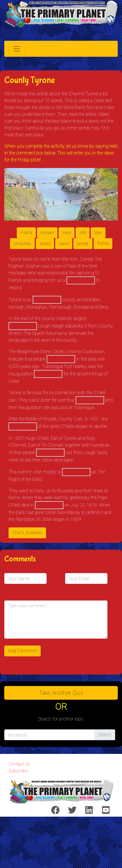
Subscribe (18, 771)
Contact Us (19, 764)
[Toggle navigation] (17, 49)
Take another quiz (61, 693)
